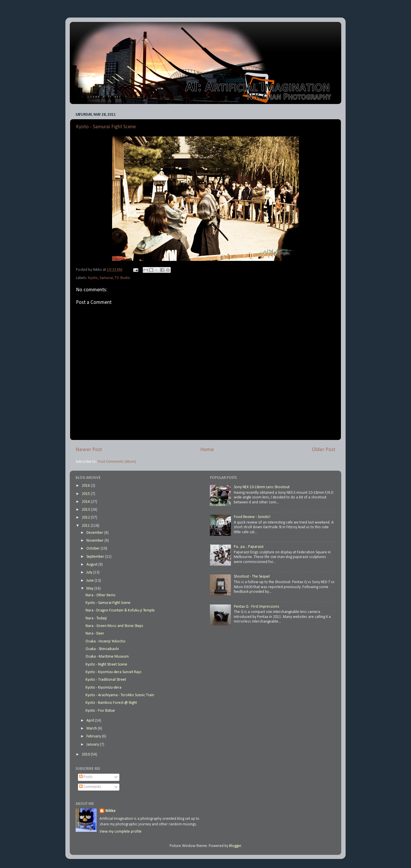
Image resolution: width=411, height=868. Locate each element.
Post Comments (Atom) (117, 462)
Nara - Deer (95, 634)
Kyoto (93, 278)
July (90, 572)
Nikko (110, 811)
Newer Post (89, 450)
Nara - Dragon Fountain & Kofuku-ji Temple (120, 610)
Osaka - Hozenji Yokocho (106, 641)
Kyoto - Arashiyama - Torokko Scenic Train (120, 695)
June (90, 581)
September (96, 557)
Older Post (324, 450)
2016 (86, 486)
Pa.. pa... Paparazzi (249, 547)
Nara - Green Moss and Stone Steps (114, 626)
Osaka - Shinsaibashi (102, 649)
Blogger (235, 846)
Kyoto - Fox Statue (100, 711)
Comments (90, 787)
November (95, 541)
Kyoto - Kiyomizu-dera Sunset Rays (114, 672)
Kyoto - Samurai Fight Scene (106, 127)
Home (207, 450)
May (90, 589)
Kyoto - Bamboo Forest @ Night (111, 703)
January (93, 745)
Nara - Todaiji (96, 618)
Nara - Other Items (101, 595)
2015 (86, 494)
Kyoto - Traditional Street (106, 680)
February (94, 736)
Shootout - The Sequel (252, 577)
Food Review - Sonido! (252, 517)
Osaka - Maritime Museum (107, 657)
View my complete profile (121, 832)
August (92, 565)
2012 (86, 518)
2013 (86, 510)
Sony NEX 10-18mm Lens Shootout (262, 487)
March (92, 728)
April (91, 721)
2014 (86, 502)
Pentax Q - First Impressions (257, 607)
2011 (86, 526)
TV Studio (122, 278)
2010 (86, 754)
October (94, 549)
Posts (86, 777)
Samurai (106, 278)
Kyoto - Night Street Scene (106, 665)
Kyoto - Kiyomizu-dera (103, 688)
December (95, 533)
